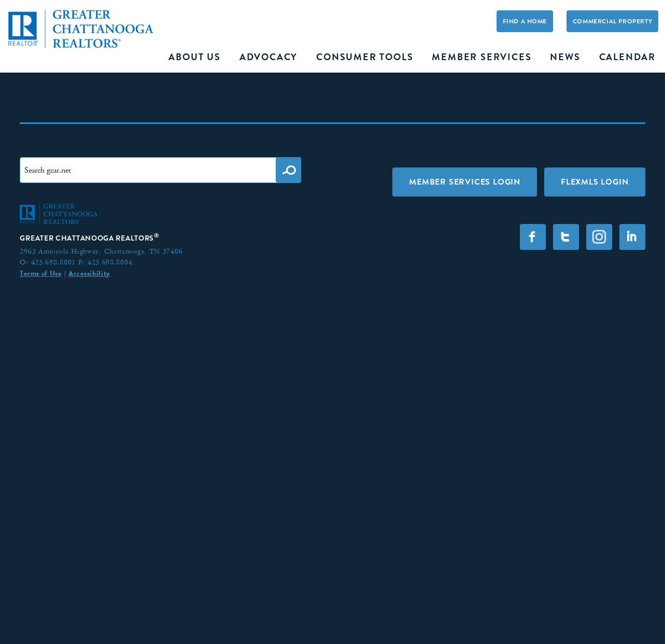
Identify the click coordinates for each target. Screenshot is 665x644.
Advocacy (268, 57)
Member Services (482, 57)
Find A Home (525, 21)
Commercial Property (612, 21)
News (565, 57)
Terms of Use (40, 273)
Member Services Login (465, 182)
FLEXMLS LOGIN (595, 182)
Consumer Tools (365, 57)
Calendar (627, 57)
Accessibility (89, 273)
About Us (194, 57)
